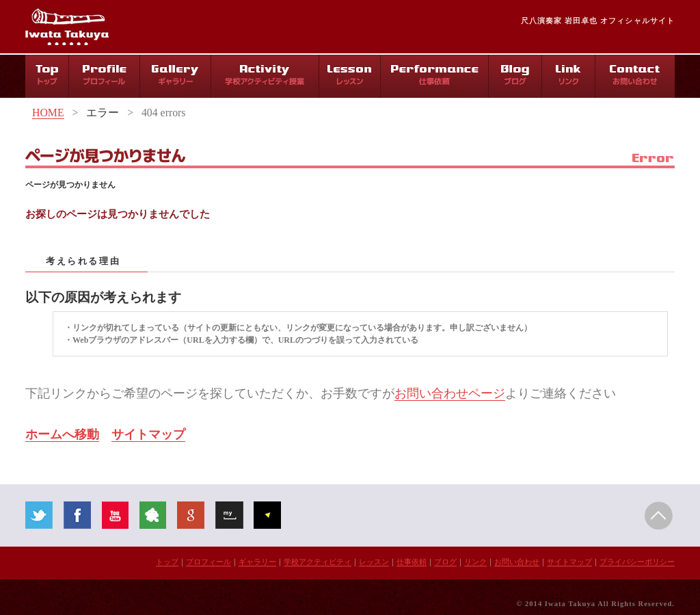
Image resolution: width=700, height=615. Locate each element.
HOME (48, 113)
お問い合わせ (517, 562)
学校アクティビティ (318, 562)
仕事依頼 (412, 562)
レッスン (374, 562)
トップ (167, 562)
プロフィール (208, 562)
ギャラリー (257, 562)
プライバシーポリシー (637, 562)
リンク (475, 562)
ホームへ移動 (62, 434)
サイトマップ (148, 434)
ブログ (445, 562)
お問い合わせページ (450, 393)
